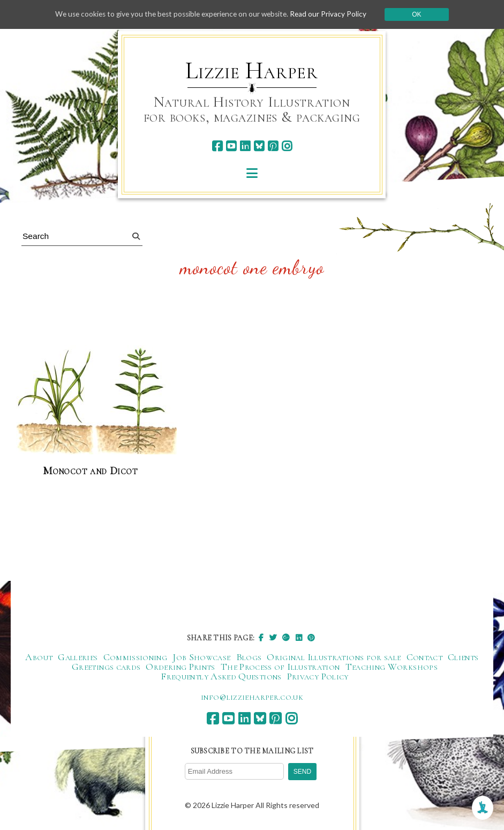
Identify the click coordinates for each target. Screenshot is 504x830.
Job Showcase (201, 657)
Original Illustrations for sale (334, 657)
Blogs (249, 657)
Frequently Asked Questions (221, 677)
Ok (422, 14)
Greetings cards (106, 667)
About (39, 657)
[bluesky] (259, 146)
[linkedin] (245, 146)
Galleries (78, 657)
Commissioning (136, 657)
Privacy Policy (318, 677)
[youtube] (231, 146)
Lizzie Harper (251, 71)
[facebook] (217, 146)
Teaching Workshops (392, 667)
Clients (463, 657)
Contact (425, 657)
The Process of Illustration (280, 667)
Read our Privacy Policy (334, 14)
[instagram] (287, 146)
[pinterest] (273, 146)
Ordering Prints (180, 667)
